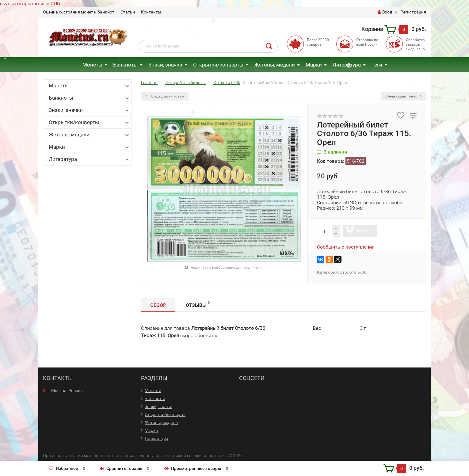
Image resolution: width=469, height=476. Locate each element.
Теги (377, 65)
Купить (365, 230)
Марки (314, 65)
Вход (385, 12)
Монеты (92, 65)
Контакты (151, 12)
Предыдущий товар (165, 96)
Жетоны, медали (275, 65)
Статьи (128, 12)
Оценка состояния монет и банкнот (79, 12)
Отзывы (198, 304)
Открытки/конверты (218, 65)
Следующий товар (403, 96)
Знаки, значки (165, 65)
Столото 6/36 (353, 272)
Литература (347, 65)
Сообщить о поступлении (346, 247)
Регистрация (413, 12)
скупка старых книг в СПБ (30, 4)
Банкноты (125, 65)
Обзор (158, 305)
